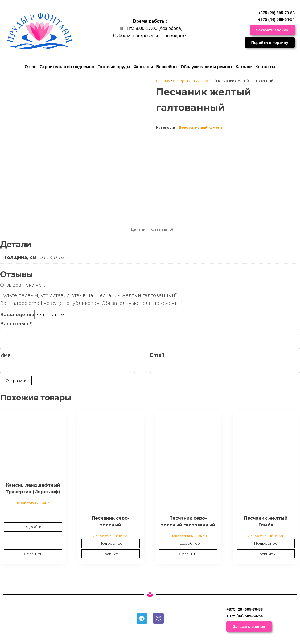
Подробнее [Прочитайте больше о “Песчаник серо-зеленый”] (111, 543)
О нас (30, 67)
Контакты (265, 67)
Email (157, 355)
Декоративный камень (193, 81)
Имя (5, 355)
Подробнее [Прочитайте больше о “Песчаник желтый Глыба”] (266, 543)
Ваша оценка (17, 315)
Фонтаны (143, 67)
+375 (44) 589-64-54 (276, 19)
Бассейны (167, 67)
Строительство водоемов (67, 67)
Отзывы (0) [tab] (162, 229)
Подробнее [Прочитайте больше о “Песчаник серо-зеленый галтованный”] (188, 543)
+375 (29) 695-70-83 (276, 13)
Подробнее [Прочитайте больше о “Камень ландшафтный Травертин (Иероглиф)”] (33, 527)
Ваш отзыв (16, 324)
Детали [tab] (138, 229)
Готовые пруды (114, 67)
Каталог (244, 67)
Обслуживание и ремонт (207, 67)
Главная (163, 81)
